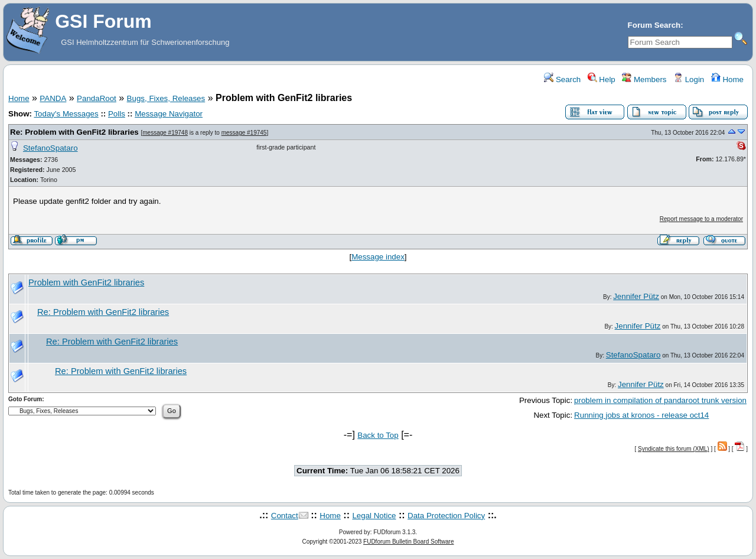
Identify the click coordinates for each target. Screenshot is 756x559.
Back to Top (378, 435)
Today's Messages (66, 114)
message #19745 (244, 133)
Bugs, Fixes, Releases (166, 98)
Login (689, 79)
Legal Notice (374, 516)
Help (602, 79)
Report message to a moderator (701, 219)
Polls (117, 114)
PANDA (53, 98)
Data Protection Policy (446, 516)
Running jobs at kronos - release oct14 (641, 415)
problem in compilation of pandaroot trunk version (660, 400)
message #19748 (165, 133)
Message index (378, 257)
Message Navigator (169, 114)
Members (644, 79)
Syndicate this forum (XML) (674, 449)
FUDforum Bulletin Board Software (408, 542)
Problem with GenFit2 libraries (86, 282)
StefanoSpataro (50, 148)
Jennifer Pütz (636, 296)
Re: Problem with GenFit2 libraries (74, 132)
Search (562, 79)
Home (727, 79)
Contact (285, 516)
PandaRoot (97, 98)
